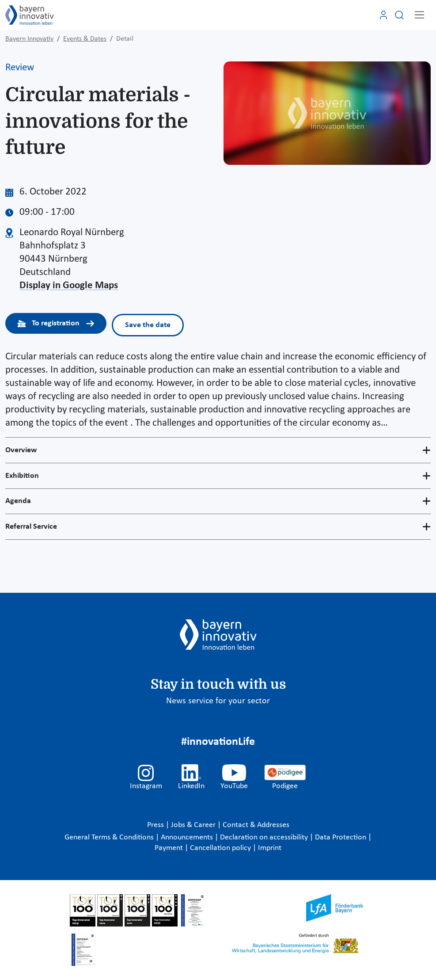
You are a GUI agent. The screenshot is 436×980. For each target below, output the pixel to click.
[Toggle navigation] (419, 15)
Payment (170, 848)
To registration (56, 323)
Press (156, 825)
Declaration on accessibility (265, 837)
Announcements (188, 837)
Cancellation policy (221, 848)
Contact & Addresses (256, 825)
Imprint (270, 848)
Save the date (148, 325)
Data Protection (341, 837)
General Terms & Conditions (110, 837)
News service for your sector (218, 701)
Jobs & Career (194, 825)
